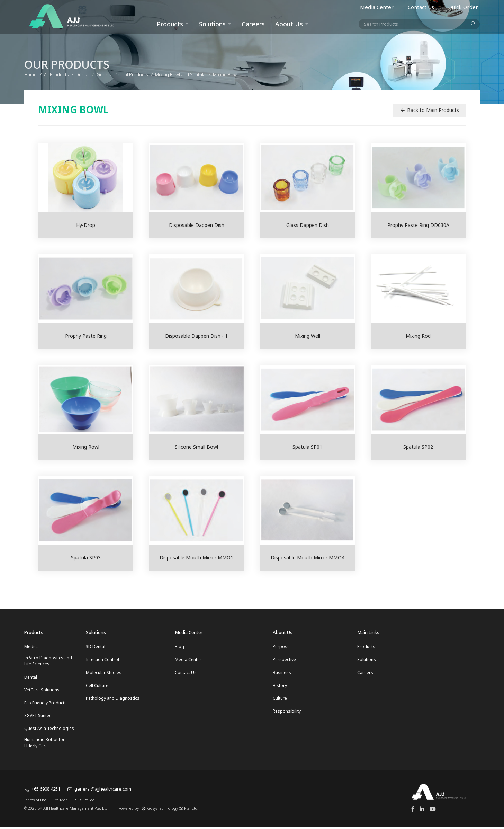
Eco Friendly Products (46, 704)
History (280, 686)
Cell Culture (97, 686)
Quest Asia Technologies (49, 730)
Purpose (281, 647)
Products (366, 647)
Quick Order (463, 7)
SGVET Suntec (38, 717)
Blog (179, 647)
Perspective (284, 660)
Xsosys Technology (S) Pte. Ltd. (170, 810)
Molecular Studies (104, 673)
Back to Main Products (430, 110)
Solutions (212, 24)
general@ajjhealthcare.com (99, 791)
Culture (280, 699)
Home (30, 73)
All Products (56, 73)
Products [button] (170, 24)
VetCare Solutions (42, 691)
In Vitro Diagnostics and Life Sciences (48, 661)
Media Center (377, 7)
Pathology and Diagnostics (113, 699)
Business (282, 673)
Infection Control (102, 660)
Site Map (60, 802)
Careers (253, 24)
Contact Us (421, 7)
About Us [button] (289, 24)
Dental (31, 677)
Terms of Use (35, 802)
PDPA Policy (84, 802)
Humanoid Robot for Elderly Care (44, 745)
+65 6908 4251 (42, 791)
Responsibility (287, 712)
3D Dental (96, 647)
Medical (32, 647)
